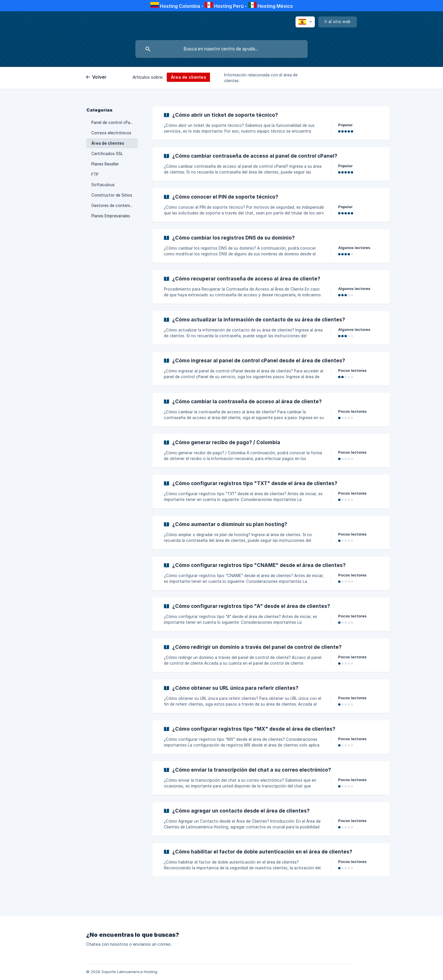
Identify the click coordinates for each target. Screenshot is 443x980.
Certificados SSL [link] (107, 154)
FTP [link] (95, 174)
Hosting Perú (229, 6)
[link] (271, 123)
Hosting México (275, 6)
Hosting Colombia (180, 6)
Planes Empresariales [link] (111, 216)
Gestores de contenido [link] (113, 206)
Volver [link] (100, 77)
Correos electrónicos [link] (111, 133)
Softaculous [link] (103, 185)
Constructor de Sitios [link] (112, 195)
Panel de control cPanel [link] (113, 122)
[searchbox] (221, 49)
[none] (305, 22)
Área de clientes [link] (108, 143)
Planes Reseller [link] (105, 164)
